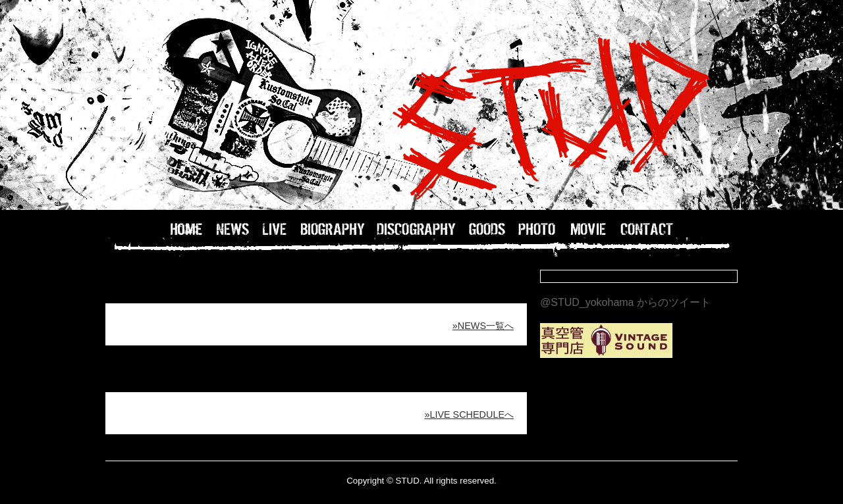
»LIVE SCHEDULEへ (469, 415)
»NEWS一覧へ (483, 326)
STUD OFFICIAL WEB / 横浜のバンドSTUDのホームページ (421, 105)
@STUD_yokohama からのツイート (625, 302)
